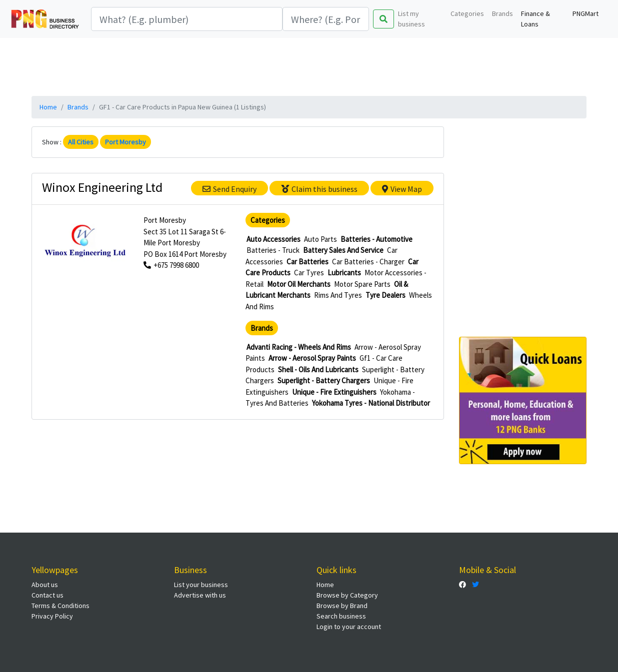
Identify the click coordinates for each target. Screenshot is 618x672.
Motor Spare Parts (362, 284)
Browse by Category (347, 595)
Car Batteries (307, 262)
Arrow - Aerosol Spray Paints (312, 358)
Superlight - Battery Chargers (324, 380)
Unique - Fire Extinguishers (334, 392)
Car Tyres (309, 273)
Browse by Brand (342, 606)
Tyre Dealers (385, 295)
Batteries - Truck (273, 250)
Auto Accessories (273, 239)
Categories (467, 13)
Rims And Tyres (338, 295)
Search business (341, 616)
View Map (402, 189)
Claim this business (319, 189)
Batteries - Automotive (376, 239)
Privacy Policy (52, 616)
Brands (502, 13)
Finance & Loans (535, 19)
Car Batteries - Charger (368, 262)
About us (45, 585)
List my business (411, 19)
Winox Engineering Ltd (102, 187)
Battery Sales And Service (343, 250)
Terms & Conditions (60, 606)
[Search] (187, 19)
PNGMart (585, 13)
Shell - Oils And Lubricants (318, 369)
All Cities (81, 142)
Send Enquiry (229, 189)
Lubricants (344, 273)
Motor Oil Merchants (299, 284)
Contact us (47, 595)
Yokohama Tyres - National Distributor (371, 403)
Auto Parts (320, 239)
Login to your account (349, 627)
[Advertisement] (309, 65)
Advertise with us (200, 595)
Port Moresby (125, 142)
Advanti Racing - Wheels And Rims (299, 347)
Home (48, 107)
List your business (201, 585)
